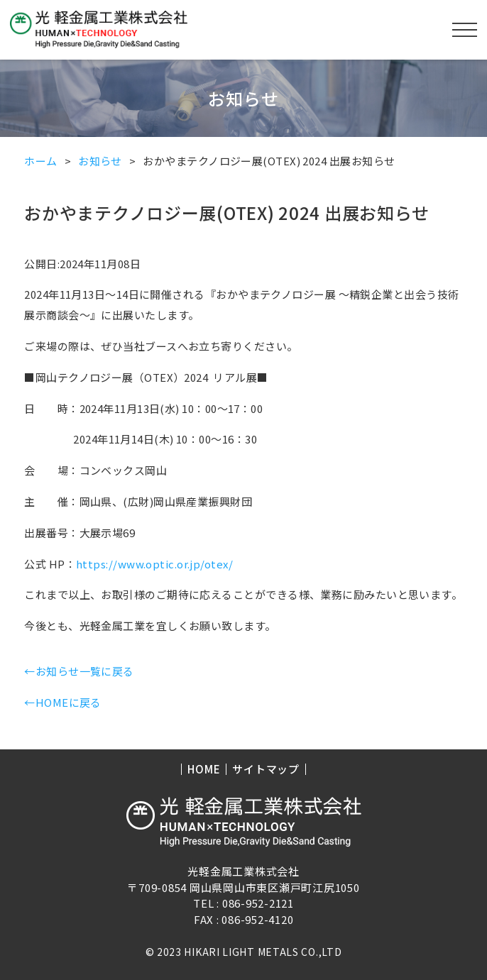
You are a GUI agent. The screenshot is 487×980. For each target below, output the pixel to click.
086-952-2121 (258, 903)
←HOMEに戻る (63, 702)
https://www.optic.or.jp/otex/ (154, 564)
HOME (204, 769)
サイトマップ (266, 769)
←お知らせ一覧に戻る (79, 671)
